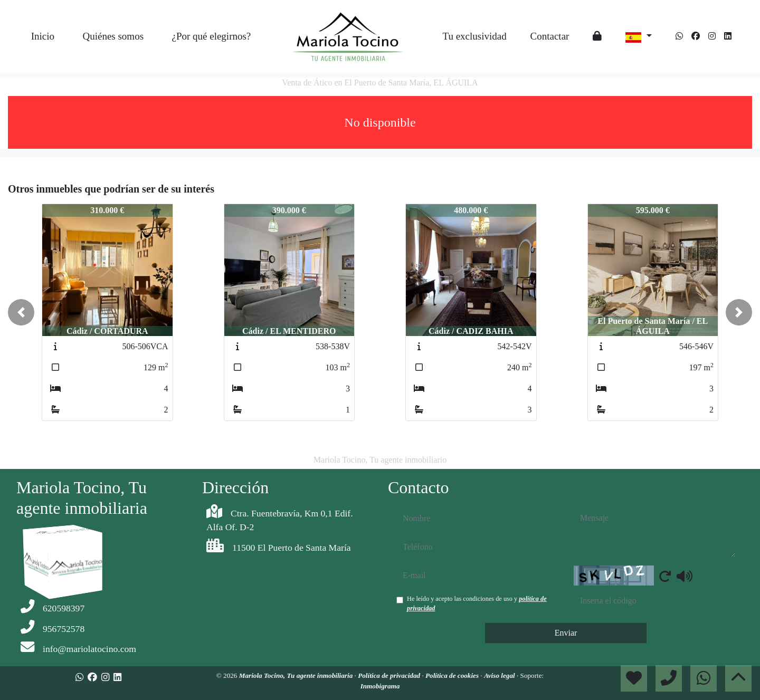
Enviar (566, 633)
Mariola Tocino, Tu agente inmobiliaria (297, 675)
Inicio (43, 36)
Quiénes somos (113, 36)
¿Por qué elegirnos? (211, 36)
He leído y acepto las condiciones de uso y (477, 603)
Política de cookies (453, 675)
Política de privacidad (390, 675)
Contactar (550, 36)
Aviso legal (500, 675)
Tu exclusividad (474, 36)
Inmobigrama (380, 686)
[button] (21, 312)
